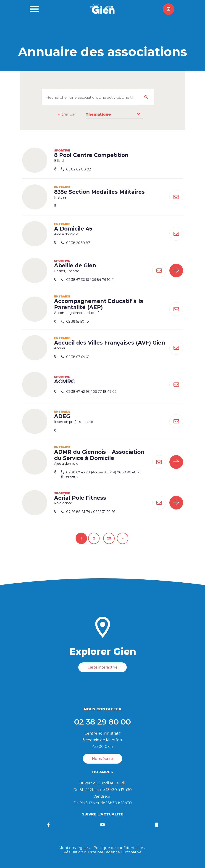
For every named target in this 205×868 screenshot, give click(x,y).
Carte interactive (102, 667)
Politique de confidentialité (118, 848)
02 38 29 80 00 (102, 722)
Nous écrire (102, 759)
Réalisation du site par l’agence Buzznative (102, 852)
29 (109, 538)
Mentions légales (74, 848)
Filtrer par (67, 114)
